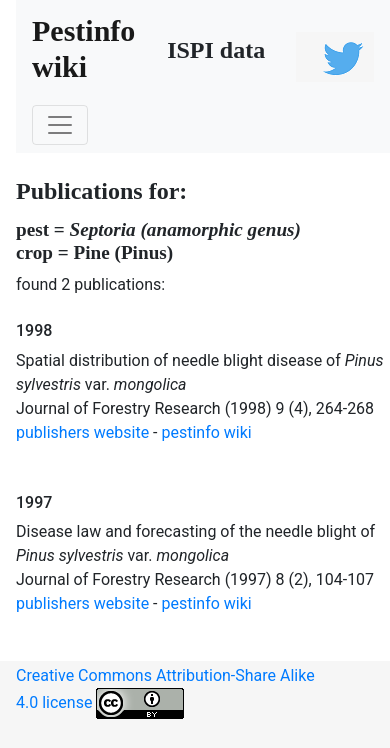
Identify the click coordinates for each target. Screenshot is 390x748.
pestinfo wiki (207, 432)
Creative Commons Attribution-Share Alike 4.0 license (165, 692)
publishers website (82, 432)
